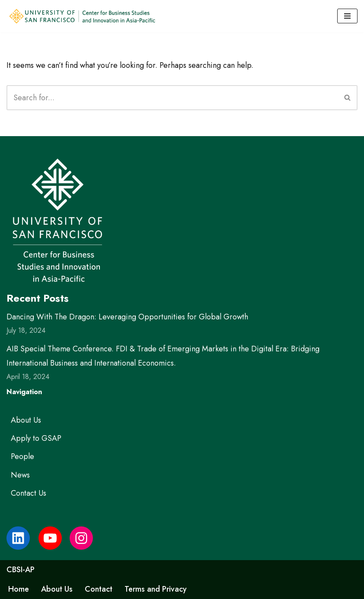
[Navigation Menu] (347, 16)
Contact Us (29, 493)
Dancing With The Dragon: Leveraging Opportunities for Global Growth (127, 317)
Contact (99, 589)
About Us (26, 420)
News (20, 475)
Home (19, 589)
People (22, 456)
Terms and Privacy (156, 589)
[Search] (172, 98)
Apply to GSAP (36, 438)
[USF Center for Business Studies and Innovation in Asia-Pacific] (82, 16)
